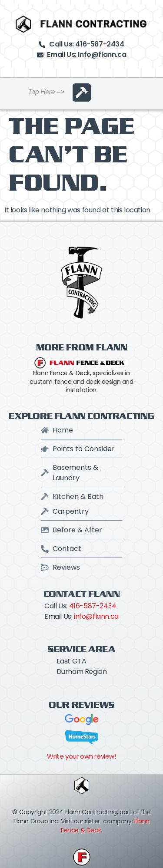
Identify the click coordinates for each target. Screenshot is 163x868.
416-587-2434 (93, 606)
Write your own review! (81, 756)
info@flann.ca (96, 616)
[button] (82, 92)
